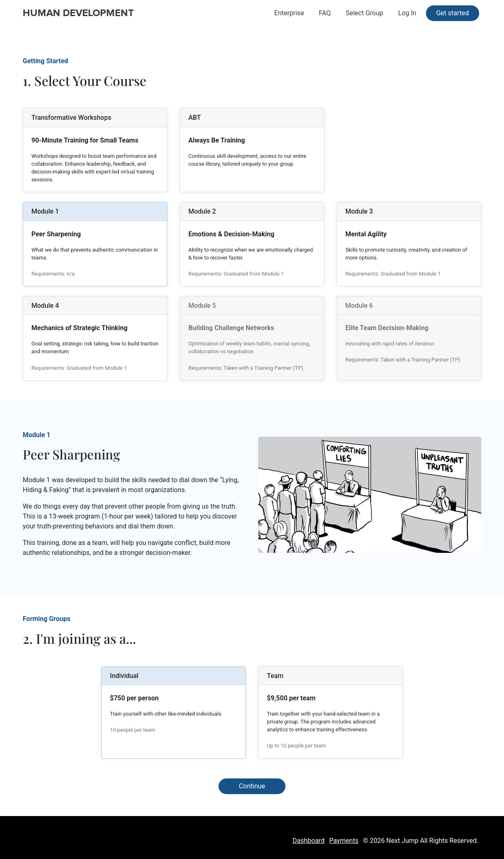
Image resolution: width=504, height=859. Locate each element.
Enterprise (289, 13)
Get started (453, 13)
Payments (344, 841)
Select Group (365, 13)
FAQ (325, 13)
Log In (407, 13)
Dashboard (308, 841)
